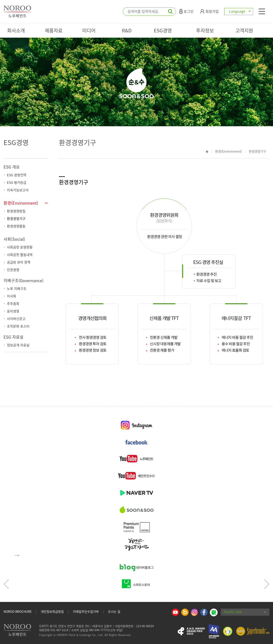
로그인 (186, 11)
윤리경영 (13, 311)
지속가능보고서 (18, 190)
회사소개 (16, 30)
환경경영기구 (16, 219)
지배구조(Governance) (23, 280)
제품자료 (54, 30)
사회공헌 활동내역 (20, 255)
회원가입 (210, 11)
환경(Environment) (21, 203)
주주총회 (13, 304)
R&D (127, 30)
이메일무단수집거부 (86, 611)
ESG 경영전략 (17, 175)
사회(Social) (14, 239)
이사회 (12, 296)
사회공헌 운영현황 (20, 247)
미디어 (89, 30)
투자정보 (205, 30)
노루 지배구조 (17, 289)
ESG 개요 (12, 167)
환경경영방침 (16, 211)
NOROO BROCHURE (18, 611)
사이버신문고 (16, 319)
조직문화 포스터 (18, 326)
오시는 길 (114, 611)
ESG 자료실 (14, 337)
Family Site (245, 612)
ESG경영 (163, 30)
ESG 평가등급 (17, 182)
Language (239, 11)
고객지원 (244, 30)
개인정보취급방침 (52, 611)
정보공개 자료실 (18, 345)
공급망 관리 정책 (19, 262)
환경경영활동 (16, 226)
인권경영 (13, 270)
